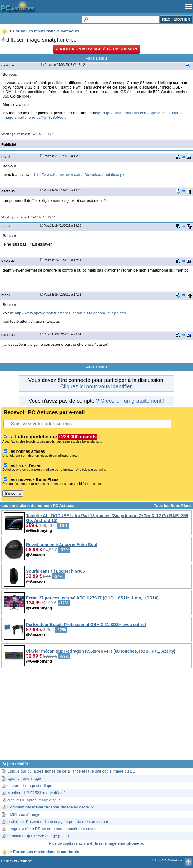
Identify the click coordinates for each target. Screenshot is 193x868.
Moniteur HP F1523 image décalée (38, 793)
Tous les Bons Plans (173, 506)
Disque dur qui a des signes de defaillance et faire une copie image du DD (71, 771)
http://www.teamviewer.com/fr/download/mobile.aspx (79, 175)
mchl (6, 156)
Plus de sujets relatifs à (96, 843)
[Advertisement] (96, 718)
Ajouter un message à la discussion (96, 49)
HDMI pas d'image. (24, 814)
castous (8, 65)
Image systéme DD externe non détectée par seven (52, 829)
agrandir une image (24, 778)
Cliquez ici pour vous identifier (96, 386)
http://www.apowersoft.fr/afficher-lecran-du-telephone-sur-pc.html (71, 313)
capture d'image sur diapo (30, 786)
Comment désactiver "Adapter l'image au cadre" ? (50, 807)
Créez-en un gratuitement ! (132, 401)
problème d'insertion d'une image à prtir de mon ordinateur (58, 821)
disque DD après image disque (34, 800)
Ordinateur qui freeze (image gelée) (38, 836)
